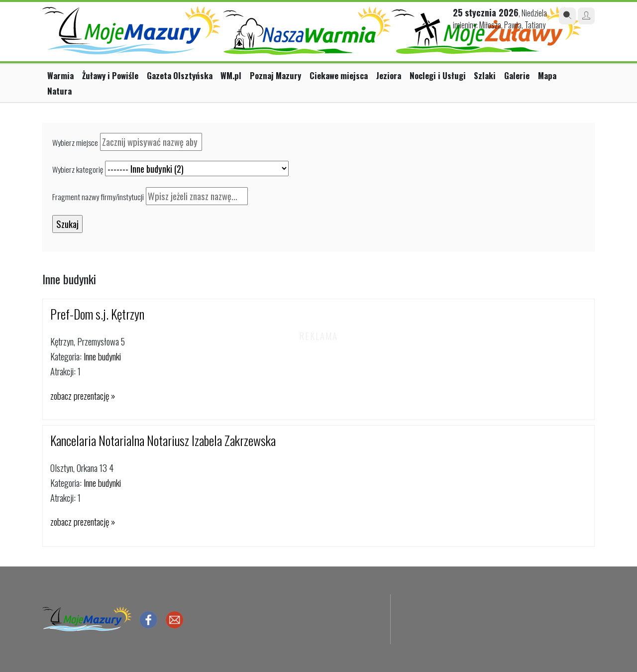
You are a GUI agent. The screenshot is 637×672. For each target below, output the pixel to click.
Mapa (547, 75)
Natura (59, 91)
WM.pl (231, 75)
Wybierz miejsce (75, 142)
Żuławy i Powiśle (110, 75)
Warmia (60, 75)
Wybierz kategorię (78, 169)
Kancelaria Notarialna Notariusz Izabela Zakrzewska (163, 440)
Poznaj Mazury (275, 75)
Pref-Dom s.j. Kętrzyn (97, 314)
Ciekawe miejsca (339, 75)
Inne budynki (102, 356)
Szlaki (485, 75)
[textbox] (151, 142)
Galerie (517, 75)
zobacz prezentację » (83, 395)
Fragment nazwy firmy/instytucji (98, 197)
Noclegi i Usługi (438, 75)
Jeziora (389, 75)
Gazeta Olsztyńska (180, 75)
